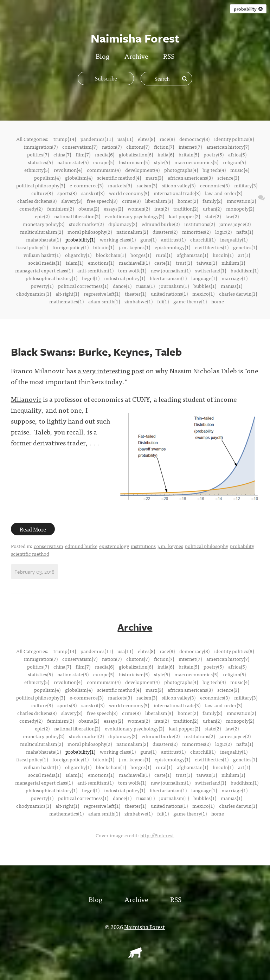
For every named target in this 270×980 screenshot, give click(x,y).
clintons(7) (138, 147)
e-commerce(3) (86, 185)
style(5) (162, 162)
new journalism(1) (171, 270)
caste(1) (163, 263)
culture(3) (42, 193)
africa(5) (237, 154)
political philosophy (207, 546)
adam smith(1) (104, 301)
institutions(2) (200, 224)
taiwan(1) (207, 263)
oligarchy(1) (78, 255)
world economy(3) (129, 193)
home (218, 301)
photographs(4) (181, 170)
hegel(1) (91, 278)
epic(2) (42, 216)
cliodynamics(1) (34, 294)
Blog (102, 56)
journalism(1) (174, 286)
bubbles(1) (205, 286)
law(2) (232, 216)
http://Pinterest (157, 835)
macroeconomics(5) (196, 162)
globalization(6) (136, 154)
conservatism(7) (80, 147)
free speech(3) (102, 201)
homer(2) (188, 201)
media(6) (105, 154)
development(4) (142, 170)
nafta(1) (245, 232)
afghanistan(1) (192, 255)
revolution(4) (68, 170)
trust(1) (184, 263)
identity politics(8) (234, 139)
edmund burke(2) (161, 224)
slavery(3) (72, 201)
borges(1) (141, 255)
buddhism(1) (245, 270)
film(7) (83, 154)
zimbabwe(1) (139, 301)
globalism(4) (79, 178)
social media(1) (45, 263)
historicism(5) (134, 162)
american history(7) (228, 147)
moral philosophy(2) (90, 232)
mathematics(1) (66, 301)
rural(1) (164, 255)
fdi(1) (163, 301)
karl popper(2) (184, 216)
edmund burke (81, 546)
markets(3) (120, 185)
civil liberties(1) (212, 247)
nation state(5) (73, 162)
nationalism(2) (132, 232)
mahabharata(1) (43, 239)
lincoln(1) (223, 255)
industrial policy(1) (125, 278)
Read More (33, 529)
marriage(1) (234, 278)
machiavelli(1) (134, 263)
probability (242, 546)
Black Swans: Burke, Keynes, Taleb (96, 352)
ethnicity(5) (37, 170)
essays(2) (113, 208)
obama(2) (89, 208)
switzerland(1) (211, 270)
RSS (169, 56)
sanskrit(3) (93, 193)
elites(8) (146, 139)
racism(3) (147, 185)
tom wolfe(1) (132, 270)
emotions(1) (101, 263)
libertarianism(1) (168, 278)
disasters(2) (165, 232)
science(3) (228, 178)
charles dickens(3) (37, 201)
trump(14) (65, 139)
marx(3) (154, 178)
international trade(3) (177, 193)
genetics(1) (245, 247)
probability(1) (80, 239)
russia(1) (145, 286)
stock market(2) (86, 224)
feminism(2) (60, 208)
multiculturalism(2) (41, 232)
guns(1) (148, 239)
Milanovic (26, 399)
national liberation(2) (77, 216)
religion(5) (234, 162)
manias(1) (232, 286)
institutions (143, 546)
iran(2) (162, 208)
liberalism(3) (159, 201)
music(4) (240, 170)
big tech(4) (214, 170)
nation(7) (112, 147)
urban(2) (212, 208)
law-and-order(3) (224, 193)
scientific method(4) (119, 178)
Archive (136, 56)
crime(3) (131, 201)
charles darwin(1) (238, 294)
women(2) (139, 208)
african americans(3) (190, 178)
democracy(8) (194, 139)
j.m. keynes (170, 546)
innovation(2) (241, 201)
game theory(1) (190, 301)
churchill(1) (203, 239)
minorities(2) (196, 232)
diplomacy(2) (123, 224)
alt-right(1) (67, 294)
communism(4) (104, 170)
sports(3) (67, 193)
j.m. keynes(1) (134, 247)
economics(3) (215, 185)
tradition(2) (186, 208)
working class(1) (118, 239)
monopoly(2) (240, 208)
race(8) (167, 139)
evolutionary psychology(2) (134, 216)
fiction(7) (164, 147)
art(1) (244, 255)
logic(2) (223, 232)
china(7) (62, 154)
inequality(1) (234, 239)
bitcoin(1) (104, 247)
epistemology (114, 546)
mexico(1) (203, 294)
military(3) (246, 185)
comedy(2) (31, 208)
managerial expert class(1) (44, 270)
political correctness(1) (83, 286)
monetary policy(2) (44, 224)
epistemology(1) (172, 247)
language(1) (204, 278)
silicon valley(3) (179, 185)
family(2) (212, 201)
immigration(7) (41, 147)
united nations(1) (169, 294)
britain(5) (189, 154)
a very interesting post (111, 370)
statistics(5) (40, 162)
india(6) (166, 154)
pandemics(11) (97, 139)
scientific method (30, 554)
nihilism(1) (233, 263)
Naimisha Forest (144, 926)
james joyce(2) (235, 224)
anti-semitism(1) (95, 270)
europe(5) (104, 162)
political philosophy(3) (41, 185)
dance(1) (122, 286)
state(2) (213, 216)
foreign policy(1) (70, 247)
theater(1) (136, 294)
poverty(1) (42, 286)
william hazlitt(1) (42, 255)
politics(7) (38, 154)
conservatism (49, 546)
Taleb (42, 431)
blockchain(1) (111, 255)
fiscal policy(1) (32, 247)
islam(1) (75, 263)
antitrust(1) (173, 239)
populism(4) (47, 178)
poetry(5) (214, 154)
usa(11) (125, 139)
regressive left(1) (102, 294)
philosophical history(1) (52, 278)
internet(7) (190, 147)
